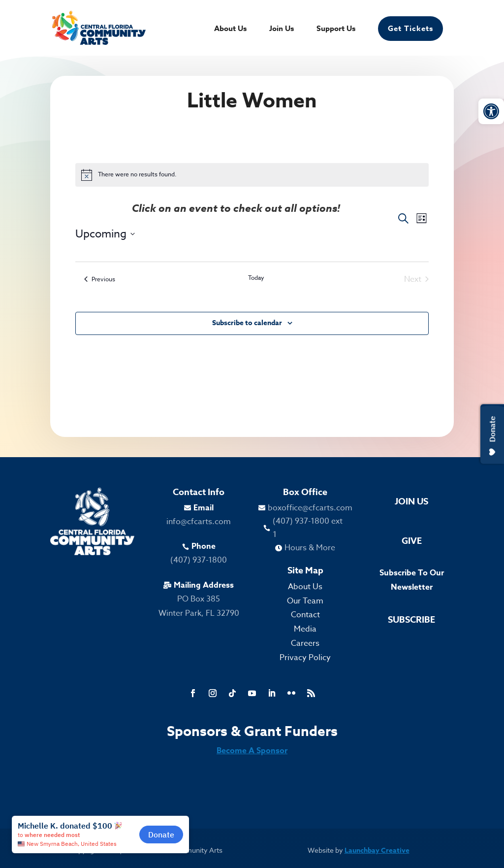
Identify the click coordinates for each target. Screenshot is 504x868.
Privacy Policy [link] (305, 658)
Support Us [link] (336, 29)
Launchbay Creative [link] (377, 851)
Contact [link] (305, 615)
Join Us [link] (282, 29)
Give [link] (412, 541)
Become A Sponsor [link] (252, 751)
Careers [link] (305, 643)
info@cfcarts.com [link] (199, 522)
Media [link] (305, 629)
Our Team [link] (305, 601)
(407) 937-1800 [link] (199, 560)
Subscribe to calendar (247, 323)
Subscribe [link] (411, 620)
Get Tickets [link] (410, 28)
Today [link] (256, 278)
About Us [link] (230, 29)
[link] (491, 111)
